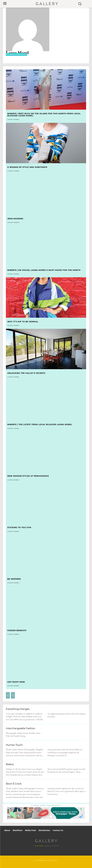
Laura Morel (13, 119)
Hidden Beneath (17, 630)
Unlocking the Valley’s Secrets (26, 373)
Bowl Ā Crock (14, 784)
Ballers (10, 764)
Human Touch (14, 745)
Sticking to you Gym (19, 527)
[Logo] (47, 4)
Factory (40, 846)
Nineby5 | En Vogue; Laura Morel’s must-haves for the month (44, 270)
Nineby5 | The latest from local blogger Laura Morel (40, 424)
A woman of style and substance (27, 167)
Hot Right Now (16, 682)
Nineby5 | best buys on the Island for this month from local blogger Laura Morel (44, 115)
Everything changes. (18, 709)
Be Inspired (14, 579)
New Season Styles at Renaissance (28, 476)
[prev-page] (8, 695)
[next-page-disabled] (13, 695)
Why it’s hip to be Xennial (23, 322)
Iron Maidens (15, 219)
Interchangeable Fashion (21, 728)
